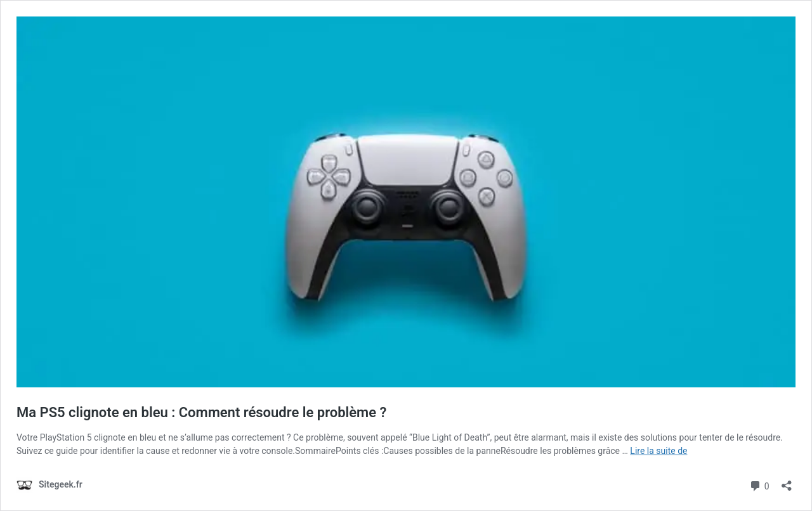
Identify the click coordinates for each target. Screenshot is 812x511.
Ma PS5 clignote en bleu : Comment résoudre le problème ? (201, 412)
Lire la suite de (658, 451)
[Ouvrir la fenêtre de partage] (787, 482)
